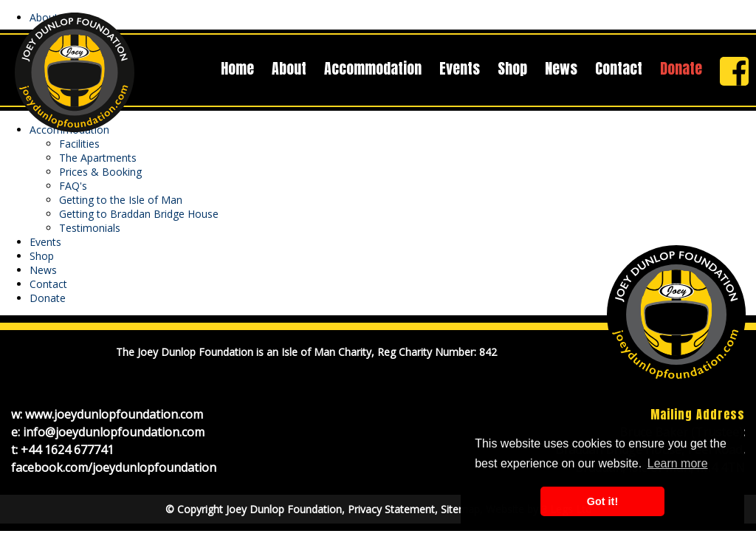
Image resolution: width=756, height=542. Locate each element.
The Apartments (98, 158)
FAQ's (73, 186)
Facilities (79, 144)
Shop (512, 68)
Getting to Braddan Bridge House (139, 214)
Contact (619, 68)
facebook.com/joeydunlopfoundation (114, 467)
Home (237, 68)
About (289, 68)
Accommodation (373, 68)
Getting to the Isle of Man (121, 200)
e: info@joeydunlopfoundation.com (108, 432)
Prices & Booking (100, 172)
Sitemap (460, 509)
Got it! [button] (602, 501)
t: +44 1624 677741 (62, 450)
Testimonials (90, 228)
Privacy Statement (391, 509)
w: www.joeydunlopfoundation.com (107, 414)
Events (460, 68)
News (561, 68)
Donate (681, 68)
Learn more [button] (678, 463)
